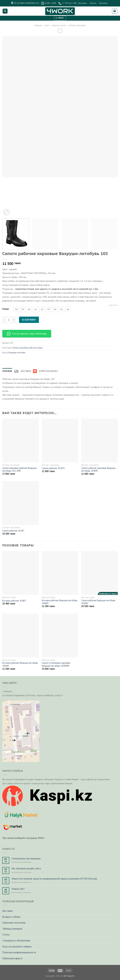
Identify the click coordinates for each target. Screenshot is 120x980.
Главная (38, 25)
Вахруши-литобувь (17, 353)
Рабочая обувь (59, 25)
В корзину (29, 320)
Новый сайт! (18, 889)
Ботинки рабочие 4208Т (14, 601)
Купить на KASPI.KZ (45, 371)
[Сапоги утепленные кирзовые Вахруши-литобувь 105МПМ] (60, 636)
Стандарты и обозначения (16, 940)
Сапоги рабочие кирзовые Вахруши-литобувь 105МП (99, 470)
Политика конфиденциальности (19, 952)
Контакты (103, 3)
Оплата (93, 3)
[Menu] (60, 18)
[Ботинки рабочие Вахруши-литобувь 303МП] (21, 636)
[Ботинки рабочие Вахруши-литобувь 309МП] (60, 573)
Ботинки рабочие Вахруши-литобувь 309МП (60, 602)
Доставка (83, 3)
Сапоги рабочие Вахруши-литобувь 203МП (98, 602)
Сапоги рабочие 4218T (13, 531)
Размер (6, 309)
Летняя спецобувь (77, 25)
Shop (47, 25)
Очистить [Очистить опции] (113, 305)
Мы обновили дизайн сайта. (26, 868)
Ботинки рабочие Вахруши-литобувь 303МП (20, 664)
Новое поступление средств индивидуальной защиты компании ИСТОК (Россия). (54, 879)
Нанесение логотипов (14, 923)
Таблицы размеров (12, 929)
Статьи (6, 934)
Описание (7, 371)
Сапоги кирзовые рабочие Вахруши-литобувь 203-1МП (20, 470)
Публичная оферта (12, 958)
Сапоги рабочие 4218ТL (53, 468)
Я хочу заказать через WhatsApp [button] (27, 334)
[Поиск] (5, 11)
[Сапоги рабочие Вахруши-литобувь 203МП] (99, 573)
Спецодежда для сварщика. (26, 858)
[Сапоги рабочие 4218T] (21, 503)
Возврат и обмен (11, 917)
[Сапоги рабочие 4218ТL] (60, 441)
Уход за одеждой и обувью (17, 946)
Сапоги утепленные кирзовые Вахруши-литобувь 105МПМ (56, 664)
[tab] (7, 371)
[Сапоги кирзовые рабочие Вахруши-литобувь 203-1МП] (21, 441)
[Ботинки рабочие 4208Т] (21, 573)
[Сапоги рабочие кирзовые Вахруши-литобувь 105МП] (99, 441)
